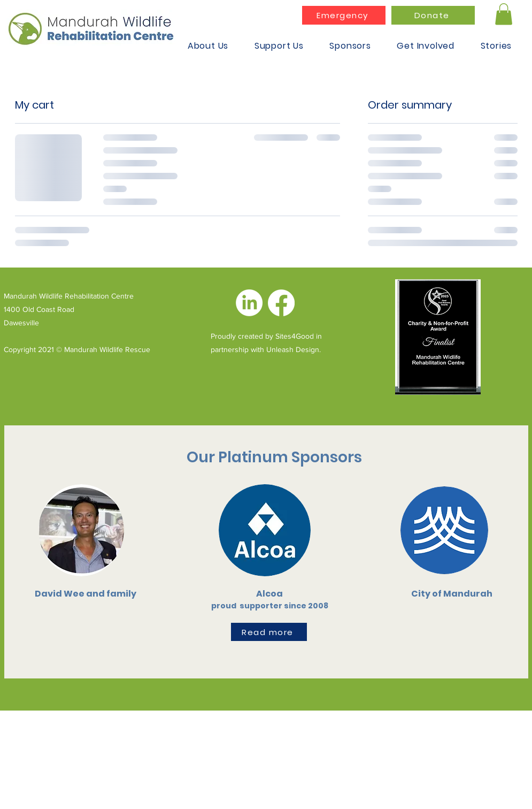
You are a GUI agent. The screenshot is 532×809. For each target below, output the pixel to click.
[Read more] (269, 632)
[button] (504, 14)
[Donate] (433, 15)
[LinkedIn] (249, 303)
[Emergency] (344, 15)
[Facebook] (281, 303)
